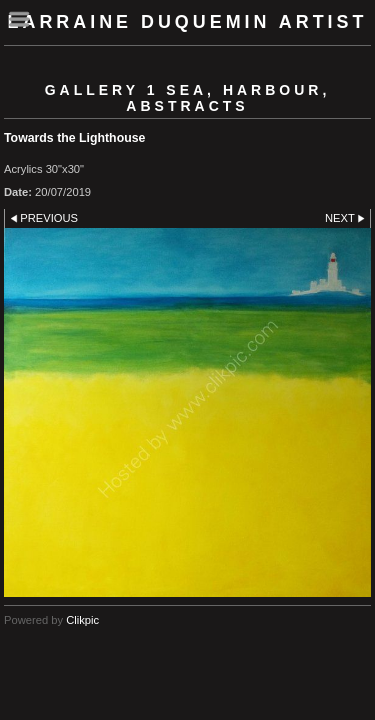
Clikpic (82, 620)
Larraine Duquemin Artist (188, 22)
